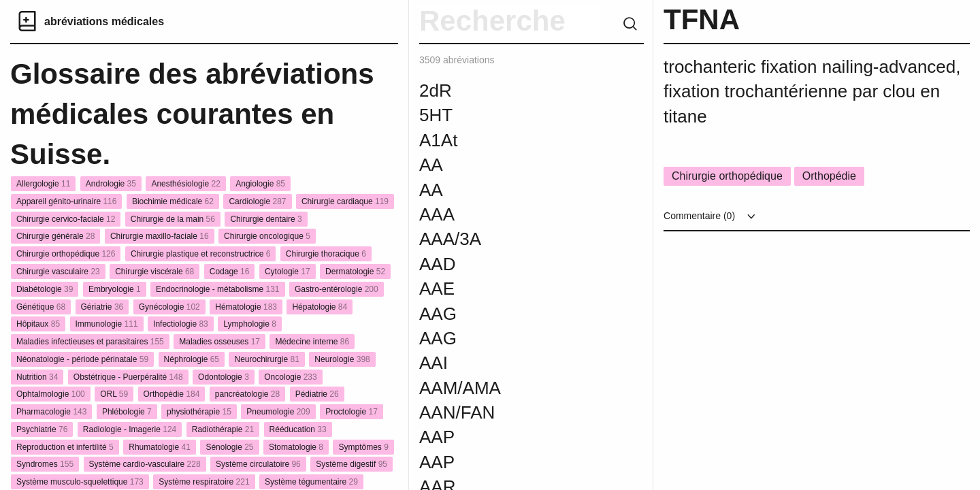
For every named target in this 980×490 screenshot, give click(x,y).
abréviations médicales (104, 21)
